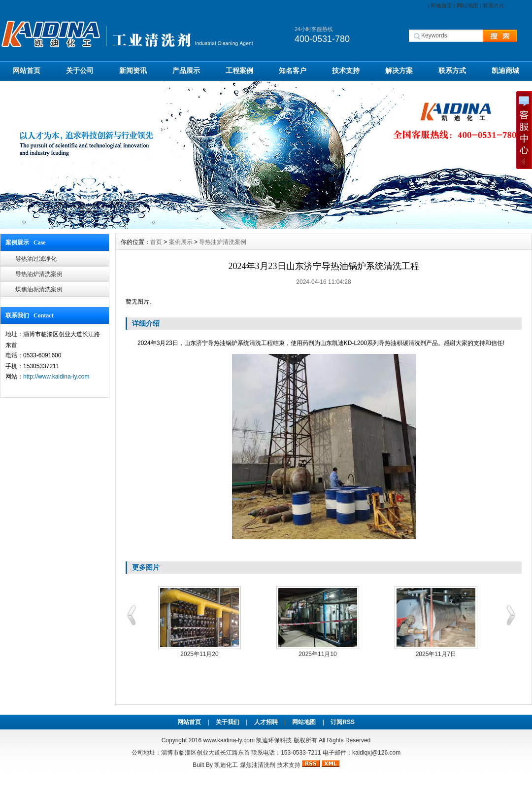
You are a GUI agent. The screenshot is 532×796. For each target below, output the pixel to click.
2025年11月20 (199, 654)
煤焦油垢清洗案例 (39, 289)
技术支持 (346, 70)
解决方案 (399, 70)
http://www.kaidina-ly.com (56, 377)
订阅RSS (343, 722)
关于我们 (228, 722)
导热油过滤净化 (36, 259)
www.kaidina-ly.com (229, 740)
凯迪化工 (226, 765)
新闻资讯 (133, 70)
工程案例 (239, 70)
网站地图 (467, 5)
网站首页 (441, 5)
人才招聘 (266, 722)
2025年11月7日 (436, 654)
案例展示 (181, 242)
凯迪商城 (505, 70)
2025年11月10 (317, 654)
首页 (156, 242)
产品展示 (186, 70)
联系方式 (494, 5)
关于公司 (80, 70)
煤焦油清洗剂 (258, 765)
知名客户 (293, 70)
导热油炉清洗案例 (39, 274)
